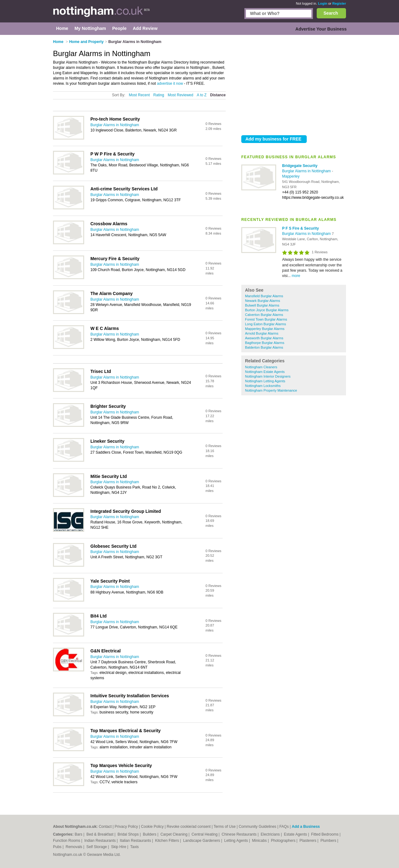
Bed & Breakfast (100, 834)
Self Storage (97, 847)
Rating (159, 95)
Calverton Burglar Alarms (264, 315)
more (296, 276)
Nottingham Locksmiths (263, 386)
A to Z (202, 95)
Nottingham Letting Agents (265, 381)
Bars (79, 834)
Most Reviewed (180, 95)
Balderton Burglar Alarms (264, 347)
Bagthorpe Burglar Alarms (265, 343)
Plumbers (329, 841)
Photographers (284, 841)
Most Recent (139, 95)
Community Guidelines (258, 827)
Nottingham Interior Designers (268, 376)
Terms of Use (225, 827)
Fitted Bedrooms (325, 834)
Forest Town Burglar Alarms (266, 319)
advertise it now (170, 83)
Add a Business (306, 827)
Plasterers (308, 841)
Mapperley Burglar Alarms (265, 329)
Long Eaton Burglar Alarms (265, 324)
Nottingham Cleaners (261, 367)
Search (331, 13)
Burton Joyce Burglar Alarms (267, 310)
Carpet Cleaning (175, 834)
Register (339, 3)
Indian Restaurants (101, 841)
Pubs (58, 847)
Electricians (271, 834)
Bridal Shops (129, 834)
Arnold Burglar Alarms (262, 333)
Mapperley (291, 176)
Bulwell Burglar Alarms (262, 305)
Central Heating (205, 834)
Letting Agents (236, 841)
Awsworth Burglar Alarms (264, 338)
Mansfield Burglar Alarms (264, 296)
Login (323, 3)
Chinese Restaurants (240, 834)
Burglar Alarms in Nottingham (307, 171)
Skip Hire (119, 847)
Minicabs (260, 841)
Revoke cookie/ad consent (189, 827)
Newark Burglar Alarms (262, 301)
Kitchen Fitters (168, 841)
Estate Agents (296, 834)
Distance (218, 95)
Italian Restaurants (136, 841)
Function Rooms (67, 841)
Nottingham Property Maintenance (271, 390)
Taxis (135, 847)
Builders (150, 834)
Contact (105, 827)
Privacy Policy (126, 827)
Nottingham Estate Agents (265, 372)
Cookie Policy (152, 827)
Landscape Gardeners (202, 841)
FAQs (284, 827)
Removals (74, 847)
